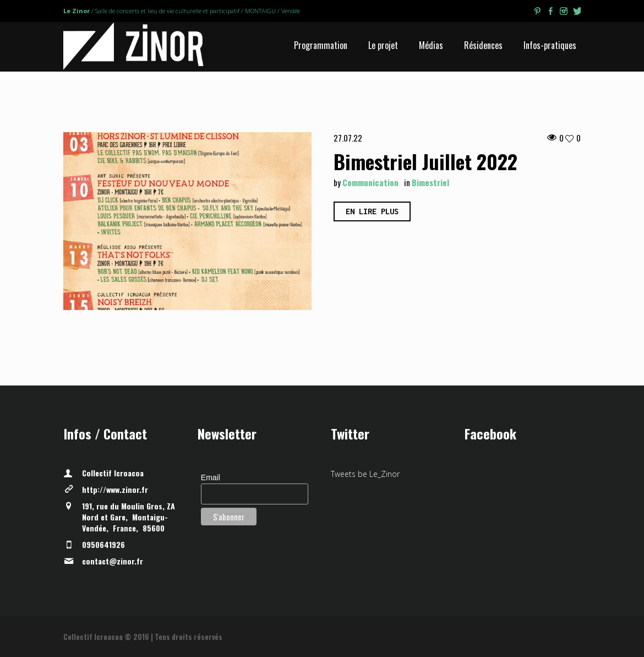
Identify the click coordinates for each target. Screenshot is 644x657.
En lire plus (372, 211)
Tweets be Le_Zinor (365, 474)
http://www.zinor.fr (115, 489)
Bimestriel (430, 182)
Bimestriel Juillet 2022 (425, 161)
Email (211, 477)
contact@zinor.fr (113, 561)
